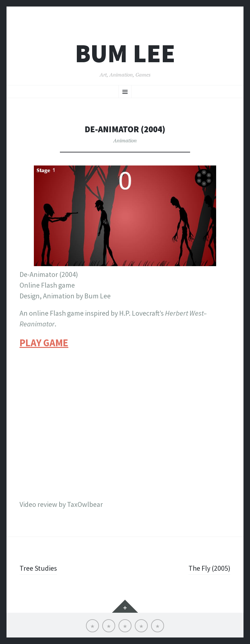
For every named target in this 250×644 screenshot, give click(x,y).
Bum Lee (125, 53)
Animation (125, 140)
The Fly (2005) (209, 568)
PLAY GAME (44, 343)
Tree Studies (38, 568)
